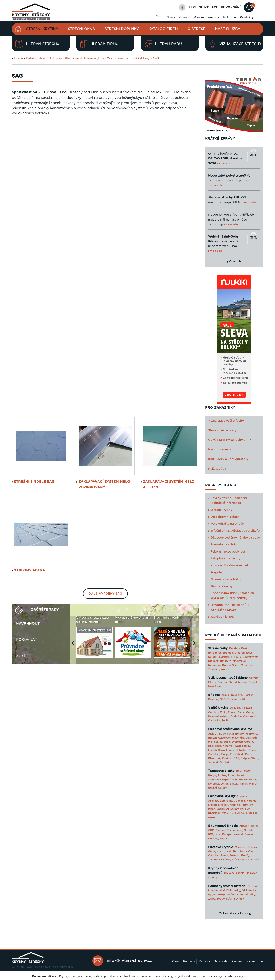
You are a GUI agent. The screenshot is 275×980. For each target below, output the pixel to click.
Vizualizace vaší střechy (226, 421)
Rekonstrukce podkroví (228, 552)
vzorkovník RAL (222, 617)
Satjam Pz (237, 809)
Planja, (225, 754)
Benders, (235, 648)
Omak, (252, 750)
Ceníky (184, 17)
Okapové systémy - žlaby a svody (235, 538)
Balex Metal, (227, 734)
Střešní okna (81, 29)
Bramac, (228, 653)
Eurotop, (225, 657)
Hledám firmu (99, 44)
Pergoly (216, 573)
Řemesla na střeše (224, 545)
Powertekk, (237, 754)
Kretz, (221, 851)
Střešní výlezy (235, 899)
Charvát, (221, 830)
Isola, (218, 746)
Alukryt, (213, 734)
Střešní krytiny (42, 29)
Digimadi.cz (66, 967)
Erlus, (250, 653)
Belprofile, (226, 801)
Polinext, (235, 856)
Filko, (234, 657)
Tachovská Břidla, (219, 860)
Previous (74, 361)
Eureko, (253, 847)
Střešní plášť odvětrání (227, 579)
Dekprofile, (227, 780)
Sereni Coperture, (243, 665)
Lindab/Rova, (217, 750)
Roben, (227, 665)
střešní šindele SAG (34, 198)
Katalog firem (163, 29)
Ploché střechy (221, 586)
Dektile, (240, 738)
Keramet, (228, 746)
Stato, (255, 758)
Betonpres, (215, 653)
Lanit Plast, (232, 851)
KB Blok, (214, 661)
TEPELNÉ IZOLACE (203, 7)
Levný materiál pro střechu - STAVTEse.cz (112, 976)
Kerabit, (239, 834)
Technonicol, (235, 830)
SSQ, (223, 699)
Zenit (225, 721)
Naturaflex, (247, 851)
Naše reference (219, 450)
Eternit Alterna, (238, 682)
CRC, (211, 830)
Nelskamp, (215, 665)
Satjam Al (223, 809)
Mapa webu (221, 961)
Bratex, (213, 738)
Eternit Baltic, (237, 712)
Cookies (237, 961)
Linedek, (224, 805)
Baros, (255, 826)
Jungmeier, (251, 657)
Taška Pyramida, (242, 860)
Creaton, (240, 653)
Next (195, 361)
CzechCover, (226, 738)
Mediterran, (240, 661)
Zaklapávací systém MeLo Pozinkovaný (104, 201)
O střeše (196, 29)
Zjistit (23, 372)
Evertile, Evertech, (232, 742)
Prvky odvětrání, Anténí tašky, (237, 895)
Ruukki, (227, 758)
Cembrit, (255, 678)
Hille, (211, 746)
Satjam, (246, 758)
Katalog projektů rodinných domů (185, 976)
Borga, (254, 734)
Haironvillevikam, (219, 716)
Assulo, (226, 695)
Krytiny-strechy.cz (71, 976)
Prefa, (249, 754)
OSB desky (233, 891)
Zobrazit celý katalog (235, 913)
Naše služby (228, 29)
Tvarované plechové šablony (128, 59)
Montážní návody (206, 17)
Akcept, (244, 826)
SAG (156, 59)
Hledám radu (163, 44)
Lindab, (235, 784)
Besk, (245, 648)
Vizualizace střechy (235, 44)
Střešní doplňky (122, 29)
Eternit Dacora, (218, 682)
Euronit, (213, 657)
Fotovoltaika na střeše (227, 524)
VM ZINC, (228, 813)
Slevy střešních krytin (224, 430)
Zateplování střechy (225, 559)
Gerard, (249, 742)
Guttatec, (250, 830)
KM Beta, (226, 661)
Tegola (224, 839)
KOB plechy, (243, 746)
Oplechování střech (225, 517)
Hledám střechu (37, 44)
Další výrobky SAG (105, 310)
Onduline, (236, 716)
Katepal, (227, 834)
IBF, (241, 657)
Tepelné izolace (151, 976)
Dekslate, (237, 695)
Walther (226, 669)
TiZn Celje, (241, 813)
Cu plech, (240, 801)
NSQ (242, 699)
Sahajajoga (216, 976)
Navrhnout (28, 340)
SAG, (237, 758)
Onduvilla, (214, 721)
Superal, (213, 762)
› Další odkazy (234, 976)
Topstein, (233, 699)
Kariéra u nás (255, 961)
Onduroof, (250, 716)
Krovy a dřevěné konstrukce (231, 566)
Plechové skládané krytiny (85, 59)
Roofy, (245, 856)
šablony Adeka (30, 286)
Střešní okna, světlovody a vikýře (235, 531)
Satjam (223, 788)
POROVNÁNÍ (231, 7)
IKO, (211, 834)
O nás (171, 17)
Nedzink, (235, 805)
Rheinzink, (215, 758)
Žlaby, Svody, (217, 899)
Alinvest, (235, 708)
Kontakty (247, 17)
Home (18, 59)
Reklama (230, 17)
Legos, (230, 750)
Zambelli (225, 762)
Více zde (235, 261)
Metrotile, (241, 750)
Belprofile (241, 734)
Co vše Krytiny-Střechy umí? (230, 440)
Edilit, (224, 712)
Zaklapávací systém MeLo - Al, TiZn (170, 201)
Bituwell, (247, 708)
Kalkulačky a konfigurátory (228, 459)
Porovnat (27, 356)
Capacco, (241, 847)
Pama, (225, 856)
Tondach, (214, 669)
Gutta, (250, 712)
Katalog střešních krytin (44, 59)
